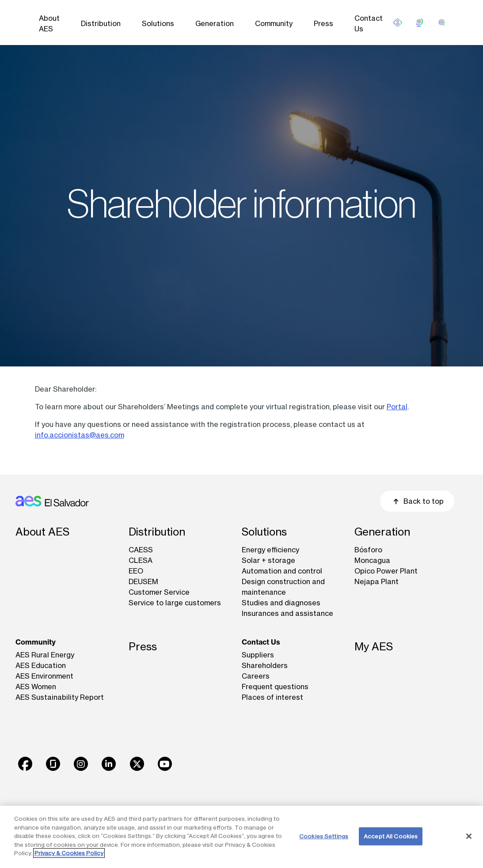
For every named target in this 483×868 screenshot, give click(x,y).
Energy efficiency (270, 550)
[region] (241, 837)
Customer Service (159, 592)
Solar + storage (268, 560)
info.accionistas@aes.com (80, 435)
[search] (442, 23)
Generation (215, 23)
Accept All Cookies (391, 836)
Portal (397, 407)
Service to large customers (175, 603)
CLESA (141, 560)
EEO (136, 571)
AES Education (41, 665)
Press (323, 23)
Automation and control (282, 571)
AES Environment (44, 676)
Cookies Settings (324, 836)
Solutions (158, 23)
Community (274, 23)
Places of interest (272, 697)
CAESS (141, 550)
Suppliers (258, 655)
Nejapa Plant (377, 581)
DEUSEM (143, 581)
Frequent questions (275, 687)
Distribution (101, 23)
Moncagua (372, 560)
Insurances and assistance (287, 613)
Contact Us (369, 23)
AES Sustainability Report (60, 697)
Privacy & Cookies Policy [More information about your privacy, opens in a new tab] (69, 853)
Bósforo (368, 550)
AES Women (36, 687)
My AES (374, 647)
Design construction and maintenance (283, 587)
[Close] (469, 836)
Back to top (417, 501)
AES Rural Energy (45, 655)
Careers (256, 676)
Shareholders (265, 665)
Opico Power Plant (386, 571)
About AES (49, 23)
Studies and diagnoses (281, 603)
